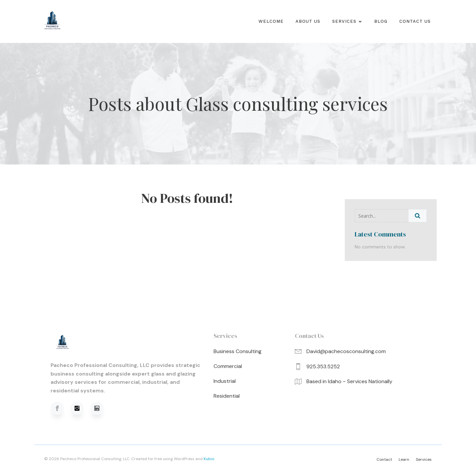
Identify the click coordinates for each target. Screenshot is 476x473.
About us (308, 21)
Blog (381, 21)
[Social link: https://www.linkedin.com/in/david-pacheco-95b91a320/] (100, 408)
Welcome (271, 21)
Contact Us (415, 21)
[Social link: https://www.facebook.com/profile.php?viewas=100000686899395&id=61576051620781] (60, 408)
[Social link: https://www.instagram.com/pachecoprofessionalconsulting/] (80, 408)
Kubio (209, 459)
